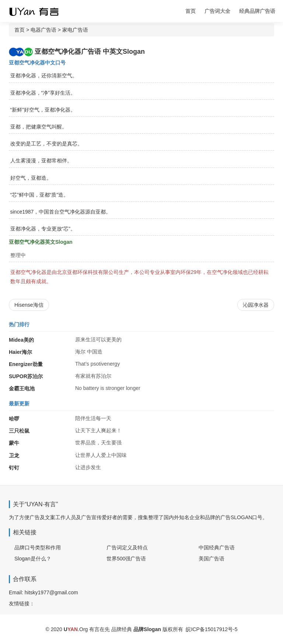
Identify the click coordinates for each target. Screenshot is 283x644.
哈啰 (14, 419)
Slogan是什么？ (33, 559)
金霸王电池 (22, 388)
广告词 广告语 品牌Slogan (40, 11)
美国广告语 (212, 559)
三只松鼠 (19, 431)
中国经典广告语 (217, 548)
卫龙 (14, 455)
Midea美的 (21, 340)
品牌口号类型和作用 (38, 548)
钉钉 (14, 468)
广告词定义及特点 (127, 548)
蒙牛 (14, 443)
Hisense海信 (29, 305)
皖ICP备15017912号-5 (212, 629)
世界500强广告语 (126, 559)
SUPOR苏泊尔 (26, 376)
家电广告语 (75, 30)
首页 (191, 11)
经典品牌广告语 (257, 11)
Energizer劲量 (26, 364)
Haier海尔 (20, 352)
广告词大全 (217, 11)
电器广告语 (43, 30)
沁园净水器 (256, 305)
